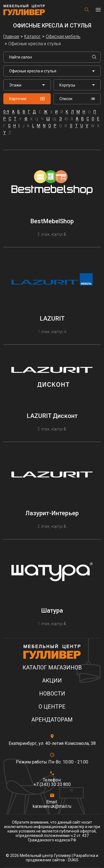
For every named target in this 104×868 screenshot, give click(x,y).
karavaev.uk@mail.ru (52, 806)
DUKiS (73, 860)
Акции (52, 681)
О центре (52, 707)
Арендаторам (52, 720)
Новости (52, 694)
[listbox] (27, 85)
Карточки (27, 99)
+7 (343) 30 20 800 (52, 785)
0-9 (6, 112)
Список (77, 99)
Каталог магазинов (52, 668)
